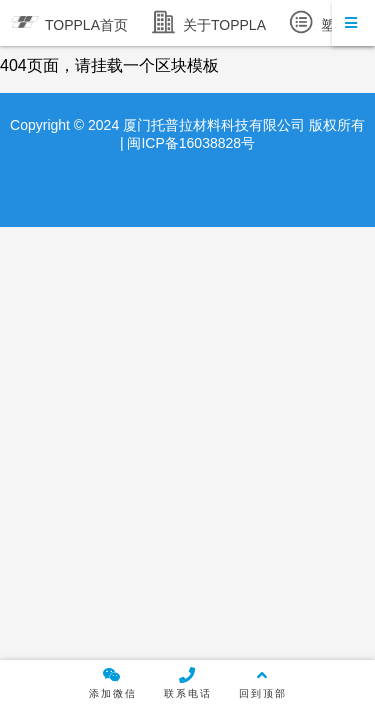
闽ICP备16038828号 (190, 143)
